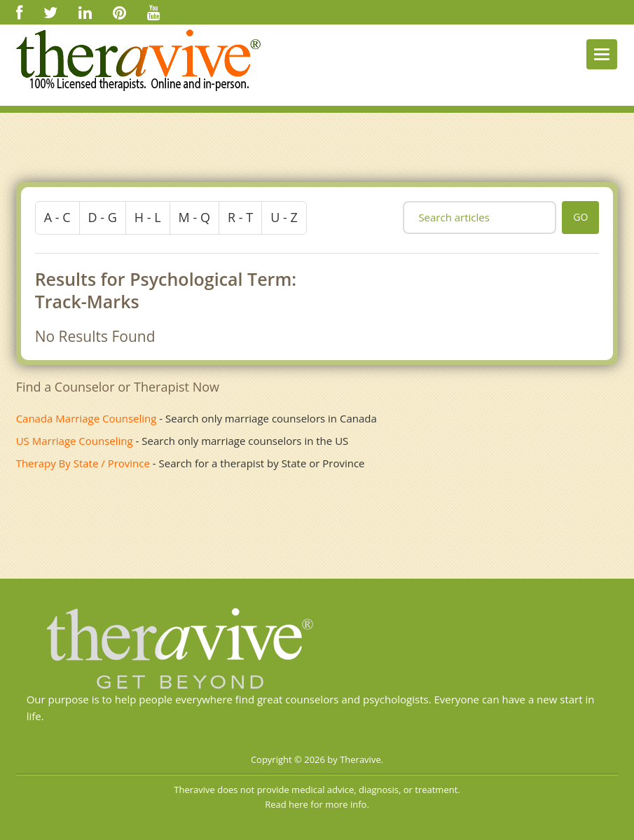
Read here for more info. (317, 804)
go (580, 217)
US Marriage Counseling (75, 441)
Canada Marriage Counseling (87, 418)
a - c (57, 217)
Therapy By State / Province (83, 463)
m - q (194, 217)
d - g (103, 217)
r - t (240, 217)
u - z (284, 217)
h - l (148, 217)
